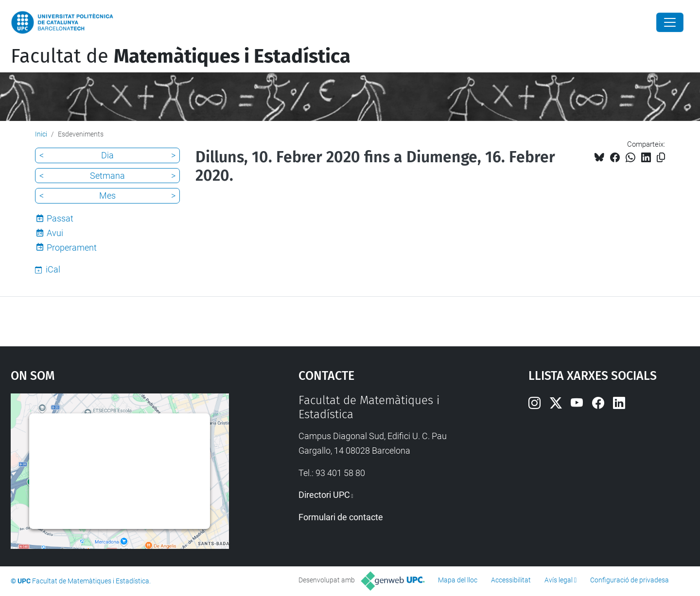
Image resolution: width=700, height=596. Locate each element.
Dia (107, 155)
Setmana (107, 176)
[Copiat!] (661, 158)
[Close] (670, 22)
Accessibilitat (511, 580)
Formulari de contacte (341, 517)
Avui (55, 233)
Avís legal (559, 580)
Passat (60, 218)
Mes (107, 196)
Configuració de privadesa (630, 580)
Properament (72, 247)
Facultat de (181, 56)
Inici (41, 134)
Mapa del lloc (458, 580)
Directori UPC (324, 495)
